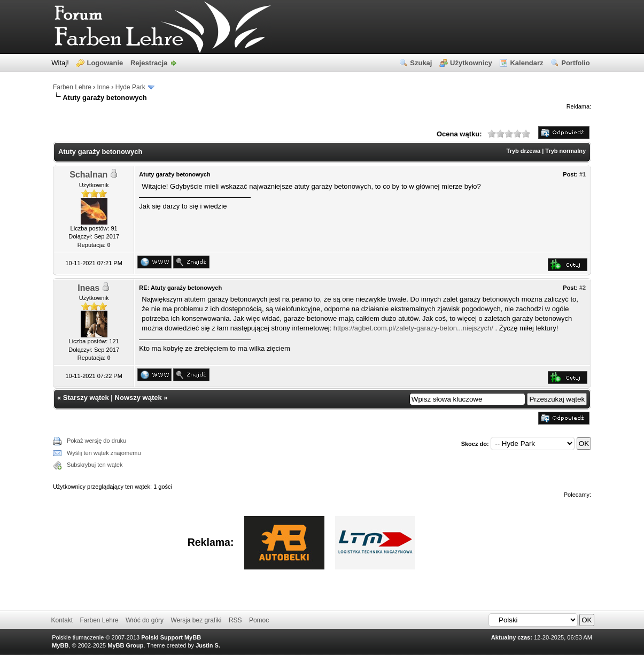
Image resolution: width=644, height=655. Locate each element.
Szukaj (421, 63)
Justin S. (208, 645)
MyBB (60, 645)
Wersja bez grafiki (196, 620)
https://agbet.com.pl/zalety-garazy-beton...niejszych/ (413, 328)
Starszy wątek (86, 398)
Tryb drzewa (524, 151)
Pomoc (259, 620)
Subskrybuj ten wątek (95, 465)
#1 (583, 174)
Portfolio (575, 63)
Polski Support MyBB (171, 637)
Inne (103, 87)
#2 (583, 288)
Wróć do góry (145, 620)
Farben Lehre (72, 87)
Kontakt (62, 620)
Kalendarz (526, 63)
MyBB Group (125, 645)
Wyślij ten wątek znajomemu (104, 453)
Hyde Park (130, 87)
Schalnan (88, 175)
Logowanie (105, 63)
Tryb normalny (565, 151)
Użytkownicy (471, 63)
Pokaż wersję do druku (96, 441)
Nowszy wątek (138, 398)
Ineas (88, 288)
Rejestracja (149, 63)
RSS (235, 620)
